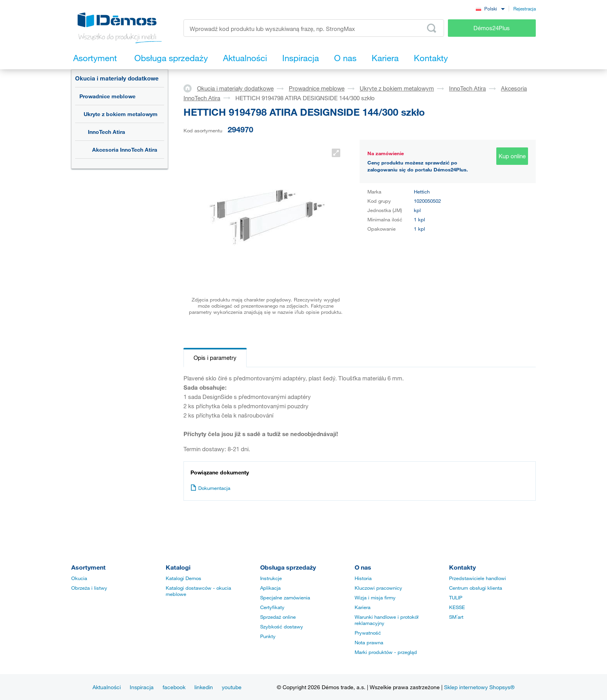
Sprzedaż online (278, 617)
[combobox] (490, 8)
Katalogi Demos (183, 578)
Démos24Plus (492, 28)
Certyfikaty (272, 607)
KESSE (457, 607)
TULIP (456, 597)
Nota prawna (369, 642)
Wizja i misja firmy (375, 597)
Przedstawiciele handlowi (478, 578)
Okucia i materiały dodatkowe (117, 78)
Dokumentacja (210, 488)
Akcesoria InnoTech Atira (125, 150)
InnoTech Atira (106, 132)
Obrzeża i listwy (89, 588)
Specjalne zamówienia (285, 597)
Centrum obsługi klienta (476, 588)
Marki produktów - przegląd (386, 652)
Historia (363, 578)
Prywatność (368, 633)
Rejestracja (525, 9)
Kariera (363, 607)
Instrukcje (271, 578)
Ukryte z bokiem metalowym (121, 114)
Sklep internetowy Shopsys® (479, 687)
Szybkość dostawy (282, 626)
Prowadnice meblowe (107, 96)
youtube (232, 687)
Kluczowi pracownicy (378, 588)
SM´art (456, 617)
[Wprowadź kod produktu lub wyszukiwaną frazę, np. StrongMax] (314, 28)
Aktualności (107, 687)
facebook (174, 687)
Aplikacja (270, 588)
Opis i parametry (215, 358)
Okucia (79, 578)
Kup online (512, 156)
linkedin (204, 687)
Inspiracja (142, 687)
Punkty (268, 636)
